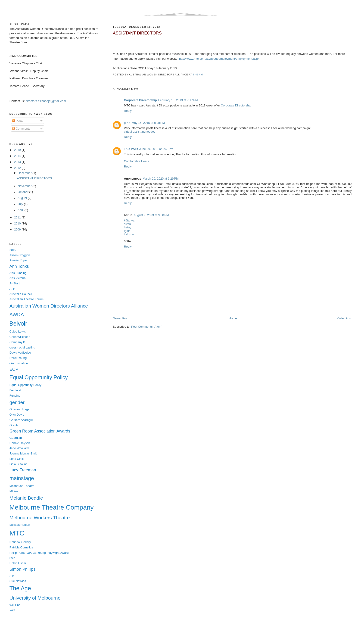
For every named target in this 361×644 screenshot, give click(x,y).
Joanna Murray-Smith (24, 453)
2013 (18, 162)
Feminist (15, 390)
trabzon (129, 234)
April (21, 210)
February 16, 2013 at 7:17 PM (178, 100)
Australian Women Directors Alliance (49, 306)
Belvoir (18, 324)
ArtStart (15, 283)
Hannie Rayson (20, 443)
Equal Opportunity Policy (39, 377)
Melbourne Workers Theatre (40, 518)
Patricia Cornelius (21, 547)
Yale (12, 610)
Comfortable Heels (136, 161)
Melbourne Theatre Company (52, 507)
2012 (18, 168)
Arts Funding (18, 273)
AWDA (17, 314)
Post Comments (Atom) (147, 327)
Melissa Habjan (20, 525)
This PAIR (131, 149)
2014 (18, 156)
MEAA (14, 491)
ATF (12, 289)
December (25, 173)
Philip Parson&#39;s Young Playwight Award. (39, 553)
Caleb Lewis (18, 331)
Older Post (344, 318)
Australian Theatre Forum (26, 299)
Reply (128, 111)
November (25, 186)
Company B (17, 342)
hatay (128, 227)
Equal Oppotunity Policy (25, 385)
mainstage (22, 478)
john (127, 123)
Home (233, 318)
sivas (127, 224)
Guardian (16, 438)
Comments (21, 129)
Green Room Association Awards (40, 431)
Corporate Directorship (140, 100)
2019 (18, 150)
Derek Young (18, 358)
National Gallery (20, 542)
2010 (18, 223)
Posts (18, 121)
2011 (18, 217)
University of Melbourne (35, 598)
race (12, 558)
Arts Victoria (18, 278)
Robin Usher (18, 563)
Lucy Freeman (23, 470)
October (23, 192)
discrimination (19, 363)
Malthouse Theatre (22, 486)
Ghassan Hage (20, 409)
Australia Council (21, 294)
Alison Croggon (20, 255)
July (21, 204)
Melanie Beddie (26, 498)
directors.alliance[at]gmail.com (46, 101)
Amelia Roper (19, 260)
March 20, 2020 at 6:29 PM (161, 179)
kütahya (129, 220)
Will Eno (15, 605)
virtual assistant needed (140, 132)
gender (17, 402)
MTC (17, 533)
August (23, 198)
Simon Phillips (23, 569)
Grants (14, 425)
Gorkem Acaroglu (21, 420)
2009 (18, 229)
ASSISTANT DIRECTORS (137, 33)
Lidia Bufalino (19, 464)
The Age (20, 588)
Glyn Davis (17, 415)
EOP (14, 369)
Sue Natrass (18, 581)
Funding (15, 396)
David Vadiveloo (20, 353)
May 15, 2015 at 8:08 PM (148, 123)
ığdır (127, 231)
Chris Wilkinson (20, 337)
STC (12, 576)
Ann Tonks (19, 266)
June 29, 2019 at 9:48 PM (156, 149)
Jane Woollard (19, 448)
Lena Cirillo (17, 459)
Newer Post (120, 318)
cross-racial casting (22, 347)
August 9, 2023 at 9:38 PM (151, 215)
